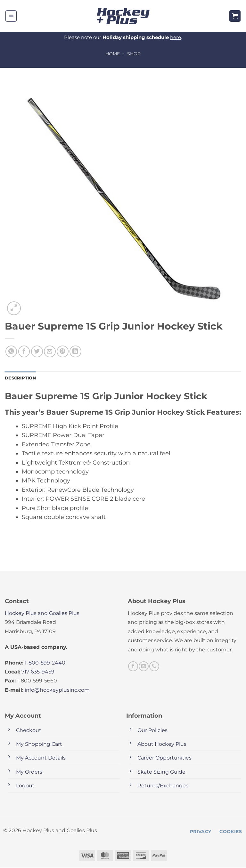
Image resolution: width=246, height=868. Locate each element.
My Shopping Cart (39, 745)
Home (113, 54)
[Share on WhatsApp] (11, 351)
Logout (25, 786)
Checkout (29, 731)
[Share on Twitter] (37, 351)
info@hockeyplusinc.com (57, 690)
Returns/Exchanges (163, 786)
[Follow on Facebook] (133, 667)
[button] (11, 16)
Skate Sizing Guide (161, 772)
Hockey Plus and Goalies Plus (42, 613)
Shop (134, 54)
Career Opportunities (164, 758)
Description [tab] (21, 378)
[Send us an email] (143, 667)
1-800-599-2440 (45, 663)
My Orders (29, 772)
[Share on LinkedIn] (75, 351)
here (176, 37)
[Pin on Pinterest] (63, 351)
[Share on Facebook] (24, 351)
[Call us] (154, 667)
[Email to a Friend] (50, 351)
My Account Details (41, 758)
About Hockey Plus (162, 745)
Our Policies (152, 731)
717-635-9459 (38, 672)
